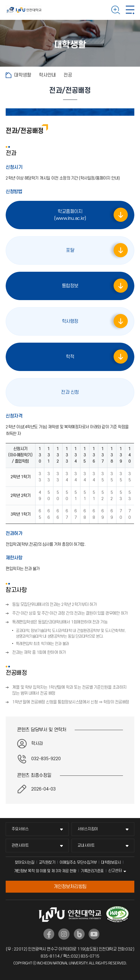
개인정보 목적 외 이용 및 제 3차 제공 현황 (45, 871)
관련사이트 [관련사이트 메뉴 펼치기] (20, 845)
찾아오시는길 (25, 862)
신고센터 (115, 871)
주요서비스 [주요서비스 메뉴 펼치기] (20, 829)
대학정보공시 (111, 862)
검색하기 (116, 10)
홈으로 (9, 75)
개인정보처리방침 (70, 887)
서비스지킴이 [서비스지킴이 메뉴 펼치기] (88, 829)
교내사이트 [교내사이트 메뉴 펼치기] (86, 845)
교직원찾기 (47, 862)
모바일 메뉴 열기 (130, 10)
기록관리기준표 (92, 871)
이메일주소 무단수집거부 (78, 862)
